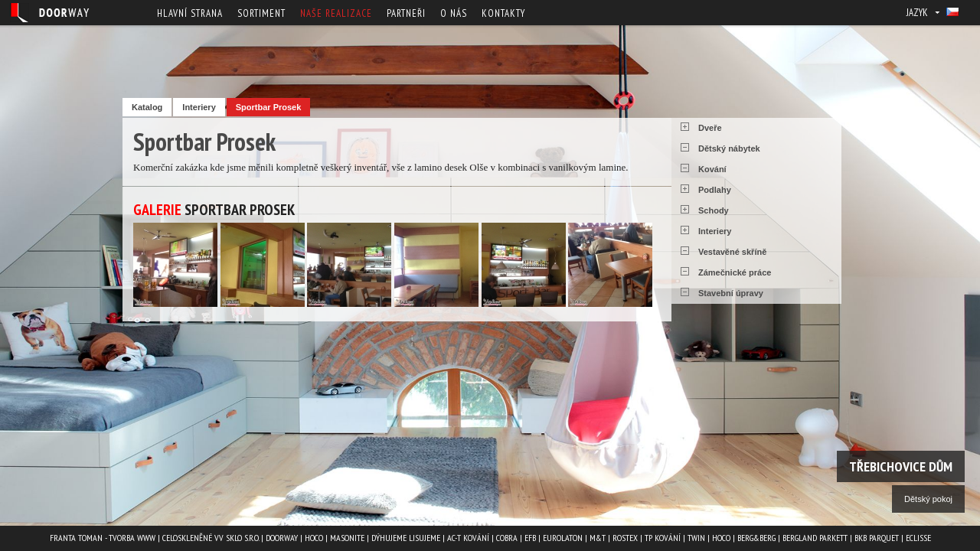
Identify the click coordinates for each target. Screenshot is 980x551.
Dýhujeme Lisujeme (406, 538)
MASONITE (347, 538)
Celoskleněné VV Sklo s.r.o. (211, 538)
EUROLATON (563, 538)
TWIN (696, 538)
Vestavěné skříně (732, 252)
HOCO (314, 538)
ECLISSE (918, 538)
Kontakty (503, 13)
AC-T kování (468, 538)
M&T (598, 538)
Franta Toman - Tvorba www (103, 538)
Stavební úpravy (731, 293)
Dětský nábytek (729, 148)
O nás (454, 13)
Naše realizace (336, 13)
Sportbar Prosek (269, 107)
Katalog (147, 107)
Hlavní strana (190, 13)
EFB (530, 538)
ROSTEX (625, 538)
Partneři (406, 13)
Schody (714, 210)
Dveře (710, 128)
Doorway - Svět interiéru (50, 13)
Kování (712, 169)
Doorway (282, 538)
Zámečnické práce (735, 272)
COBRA (507, 538)
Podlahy (715, 190)
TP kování (663, 538)
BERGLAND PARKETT (815, 538)
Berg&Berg (756, 538)
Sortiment (261, 13)
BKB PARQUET (877, 538)
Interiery (199, 107)
